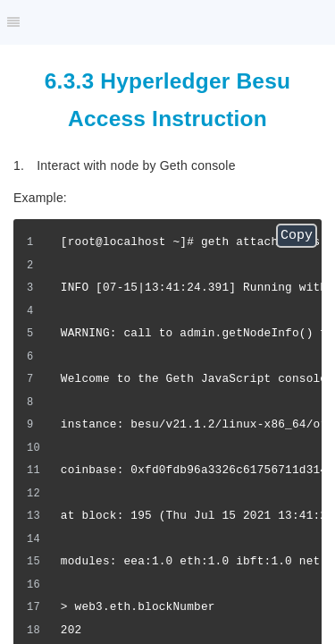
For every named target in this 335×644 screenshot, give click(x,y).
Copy (297, 236)
